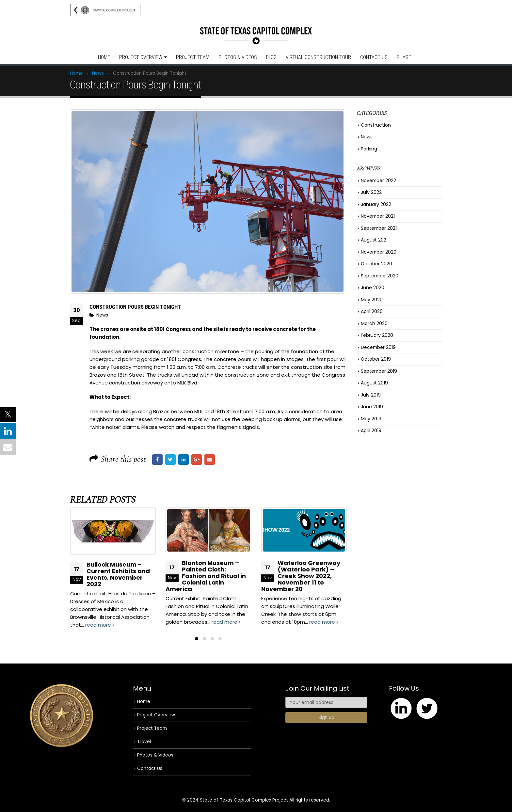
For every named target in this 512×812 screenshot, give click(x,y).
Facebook (157, 460)
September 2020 (380, 276)
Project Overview (141, 57)
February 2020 (377, 335)
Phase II (406, 57)
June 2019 (372, 407)
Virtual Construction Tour (318, 57)
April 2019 (371, 430)
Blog (271, 57)
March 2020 (374, 323)
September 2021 (379, 228)
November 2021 (378, 216)
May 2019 (371, 419)
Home (104, 57)
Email (210, 460)
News (102, 315)
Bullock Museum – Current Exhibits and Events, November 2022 (118, 574)
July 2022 (371, 192)
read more (100, 625)
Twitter (170, 460)
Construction (376, 125)
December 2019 (378, 347)
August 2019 (374, 383)
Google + (197, 460)
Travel (144, 742)
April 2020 (372, 311)
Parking (369, 149)
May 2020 (372, 300)
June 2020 (373, 288)
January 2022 (376, 204)
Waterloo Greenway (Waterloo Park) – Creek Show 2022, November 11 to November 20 (301, 576)
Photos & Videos (238, 57)
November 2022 (378, 180)
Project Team (193, 57)
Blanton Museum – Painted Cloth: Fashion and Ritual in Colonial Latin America (206, 576)
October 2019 (376, 359)
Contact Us (374, 57)
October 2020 (376, 264)
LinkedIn (184, 460)
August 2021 (374, 240)
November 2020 (379, 252)
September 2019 (379, 371)
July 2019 (371, 395)
